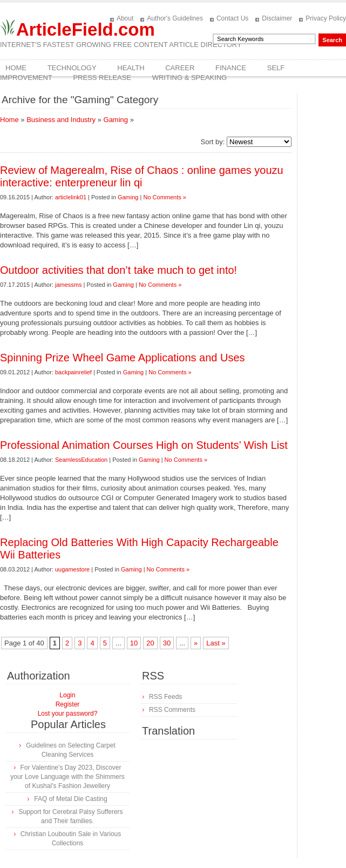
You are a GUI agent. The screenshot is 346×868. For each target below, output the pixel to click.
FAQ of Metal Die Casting (70, 799)
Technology (72, 68)
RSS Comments (172, 710)
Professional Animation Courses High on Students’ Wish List (144, 445)
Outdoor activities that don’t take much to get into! (118, 270)
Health (131, 68)
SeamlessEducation (81, 460)
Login (67, 695)
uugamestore (72, 569)
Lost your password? (68, 714)
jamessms (69, 285)
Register (68, 704)
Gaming (116, 120)
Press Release (102, 78)
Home (16, 68)
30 (167, 643)
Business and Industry (61, 120)
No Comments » (164, 197)
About (125, 18)
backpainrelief (73, 372)
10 (134, 643)
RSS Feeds (165, 697)
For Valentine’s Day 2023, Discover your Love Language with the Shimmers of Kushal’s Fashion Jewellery (67, 777)
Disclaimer (277, 18)
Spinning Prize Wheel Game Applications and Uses (123, 358)
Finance (231, 68)
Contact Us (232, 18)
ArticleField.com (86, 29)
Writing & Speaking (190, 78)
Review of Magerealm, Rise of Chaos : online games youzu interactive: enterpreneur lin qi (142, 176)
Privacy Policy (326, 18)
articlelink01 (71, 197)
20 (150, 643)
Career (180, 68)
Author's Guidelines (175, 18)
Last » (216, 643)
